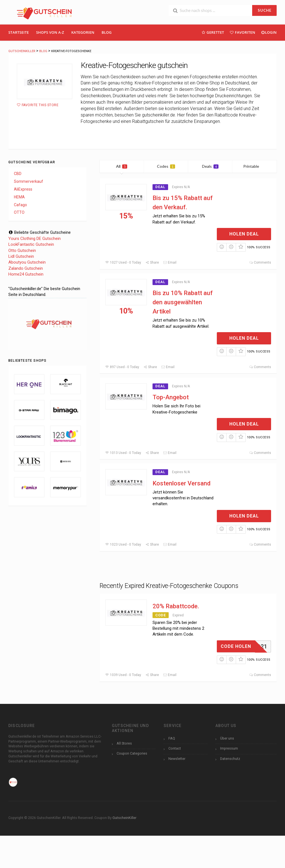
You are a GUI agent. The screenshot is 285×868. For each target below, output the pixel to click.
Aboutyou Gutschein (27, 262)
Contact (175, 748)
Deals (210, 166)
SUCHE (265, 10)
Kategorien (83, 32)
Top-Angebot (171, 397)
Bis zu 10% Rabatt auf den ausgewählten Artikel (183, 302)
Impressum (229, 748)
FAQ (172, 738)
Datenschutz (230, 759)
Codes (166, 166)
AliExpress (23, 189)
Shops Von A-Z (50, 32)
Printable (255, 166)
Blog (107, 32)
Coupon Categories (132, 753)
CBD (18, 174)
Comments (260, 262)
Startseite (19, 32)
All (122, 166)
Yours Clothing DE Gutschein (35, 239)
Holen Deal (244, 234)
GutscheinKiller (124, 818)
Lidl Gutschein (21, 256)
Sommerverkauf (29, 181)
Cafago (20, 205)
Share (152, 262)
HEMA (19, 197)
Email (170, 262)
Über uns (227, 738)
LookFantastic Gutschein (31, 244)
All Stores (124, 743)
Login (269, 32)
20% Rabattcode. (176, 606)
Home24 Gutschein (26, 274)
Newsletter (177, 759)
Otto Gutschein (22, 251)
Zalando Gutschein (26, 268)
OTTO (19, 212)
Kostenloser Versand (181, 483)
